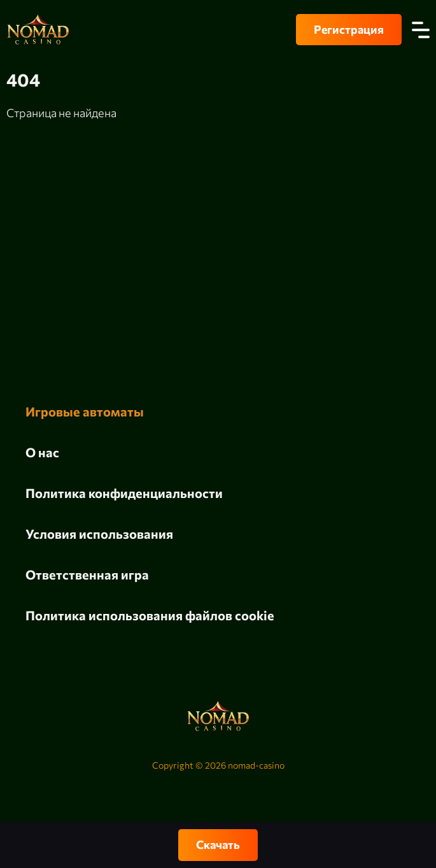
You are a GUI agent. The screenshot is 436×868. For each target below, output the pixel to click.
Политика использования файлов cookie (150, 615)
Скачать (218, 844)
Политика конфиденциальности (124, 493)
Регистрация (349, 29)
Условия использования (99, 534)
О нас (42, 452)
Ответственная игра (87, 574)
